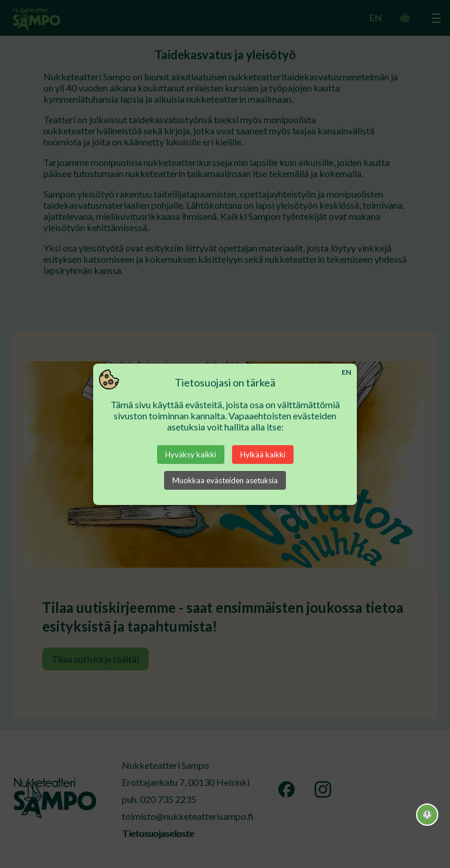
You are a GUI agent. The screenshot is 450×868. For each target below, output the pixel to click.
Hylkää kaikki (263, 455)
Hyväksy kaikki (191, 455)
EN (346, 372)
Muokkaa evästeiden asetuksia (225, 480)
